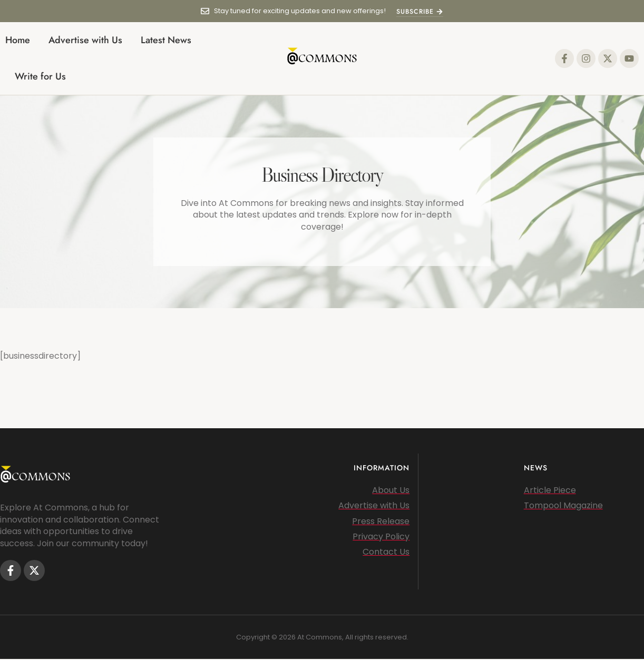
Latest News (166, 40)
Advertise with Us (85, 40)
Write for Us (40, 76)
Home (18, 40)
